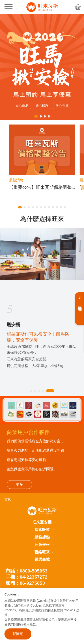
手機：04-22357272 (27, 577)
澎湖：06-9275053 (25, 583)
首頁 (8, 499)
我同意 (18, 634)
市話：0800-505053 (27, 571)
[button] (36, 116)
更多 (19, 484)
